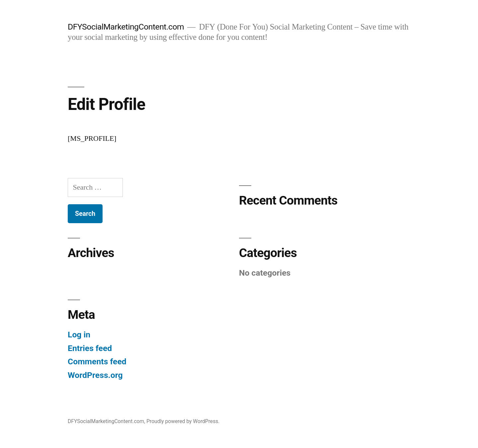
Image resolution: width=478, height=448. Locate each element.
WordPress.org (95, 375)
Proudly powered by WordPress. (183, 421)
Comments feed (97, 361)
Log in (79, 335)
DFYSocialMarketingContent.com (126, 27)
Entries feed (90, 348)
